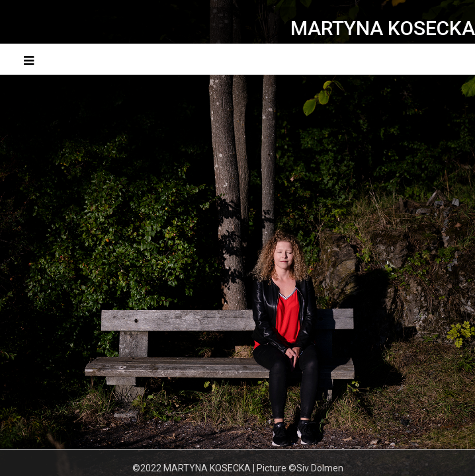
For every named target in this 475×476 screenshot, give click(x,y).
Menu (438, 59)
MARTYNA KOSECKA (383, 28)
